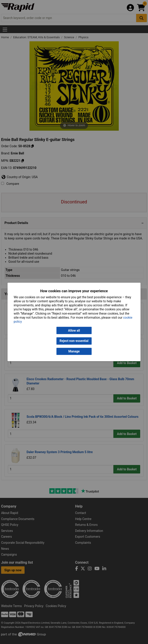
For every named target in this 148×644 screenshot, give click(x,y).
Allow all (74, 331)
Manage (74, 351)
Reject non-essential (74, 341)
